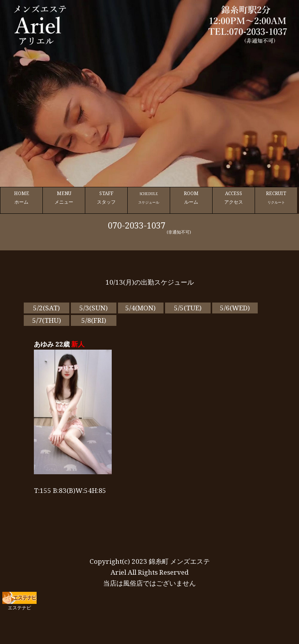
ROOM (191, 198)
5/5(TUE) (188, 308)
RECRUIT (276, 198)
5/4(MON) (141, 308)
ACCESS (234, 198)
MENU (64, 198)
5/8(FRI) (94, 320)
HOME (21, 198)
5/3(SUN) (94, 308)
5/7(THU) (47, 320)
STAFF (106, 198)
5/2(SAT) (47, 308)
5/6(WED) (235, 308)
